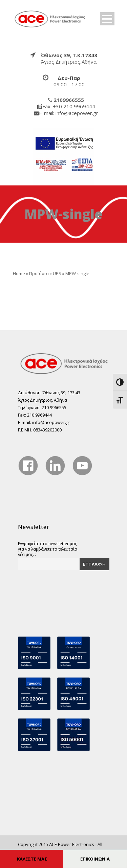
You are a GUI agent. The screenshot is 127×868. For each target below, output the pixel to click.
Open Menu (107, 19)
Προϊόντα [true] (39, 273)
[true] (50, 18)
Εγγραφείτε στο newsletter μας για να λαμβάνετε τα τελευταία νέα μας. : (48, 549)
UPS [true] (57, 273)
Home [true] (19, 273)
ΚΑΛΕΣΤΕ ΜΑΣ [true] (32, 859)
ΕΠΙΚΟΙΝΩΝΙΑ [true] (95, 859)
